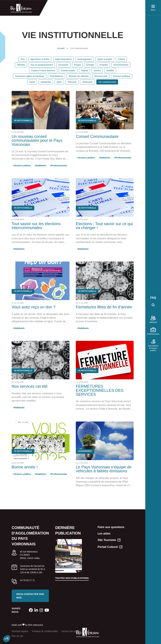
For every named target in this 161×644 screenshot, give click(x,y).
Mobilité (110, 70)
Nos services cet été (30, 386)
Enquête (104, 65)
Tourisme (72, 82)
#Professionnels (58, 166)
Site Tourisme (109, 540)
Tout (22, 59)
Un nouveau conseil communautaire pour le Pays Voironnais (37, 140)
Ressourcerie (101, 76)
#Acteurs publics (22, 166)
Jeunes (97, 70)
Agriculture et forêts (40, 59)
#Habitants (41, 166)
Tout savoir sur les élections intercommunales (36, 226)
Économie (63, 65)
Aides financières (63, 59)
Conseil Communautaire (97, 136)
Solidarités (46, 82)
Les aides (104, 534)
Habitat (84, 70)
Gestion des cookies (71, 631)
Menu (153, 9)
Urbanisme (87, 82)
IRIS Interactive (36, 625)
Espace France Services (43, 70)
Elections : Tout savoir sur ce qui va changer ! (104, 226)
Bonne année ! (25, 467)
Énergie (90, 65)
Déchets (21, 65)
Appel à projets (105, 59)
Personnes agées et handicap (30, 76)
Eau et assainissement (42, 65)
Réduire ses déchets (79, 76)
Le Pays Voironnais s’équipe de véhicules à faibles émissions (104, 469)
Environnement (121, 65)
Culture (121, 59)
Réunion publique (122, 76)
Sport (59, 82)
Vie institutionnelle (107, 82)
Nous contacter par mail (30, 596)
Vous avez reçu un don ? (34, 307)
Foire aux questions (111, 527)
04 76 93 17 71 (27, 580)
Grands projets (68, 70)
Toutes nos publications (72, 578)
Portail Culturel (110, 547)
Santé (32, 82)
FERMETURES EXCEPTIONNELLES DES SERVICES (100, 390)
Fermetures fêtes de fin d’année (104, 307)
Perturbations (56, 76)
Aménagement (85, 59)
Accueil (61, 48)
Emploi (77, 65)
